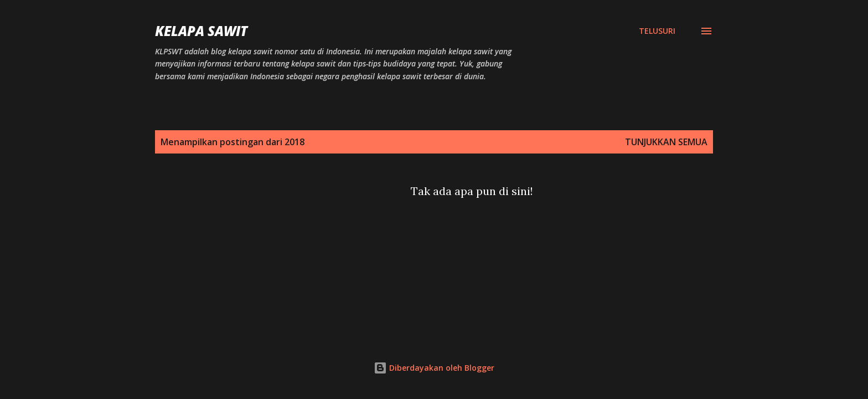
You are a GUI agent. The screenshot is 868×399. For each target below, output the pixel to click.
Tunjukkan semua (666, 142)
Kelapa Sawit (201, 31)
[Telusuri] (657, 31)
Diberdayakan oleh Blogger (434, 368)
